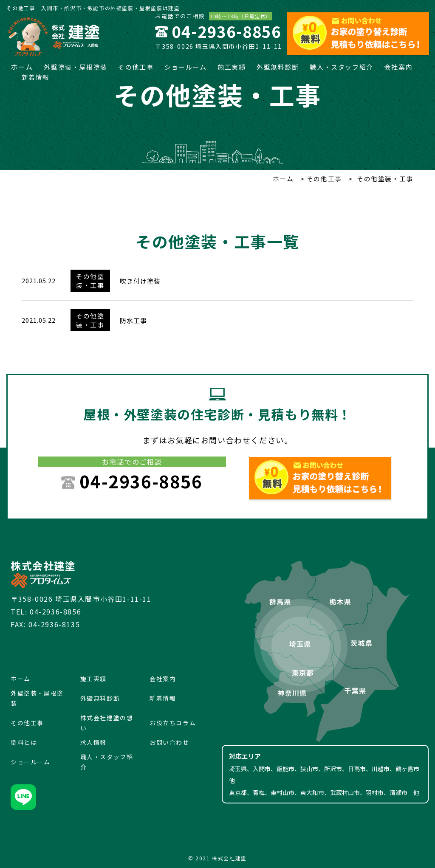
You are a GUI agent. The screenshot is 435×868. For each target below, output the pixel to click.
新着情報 (36, 77)
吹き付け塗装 (140, 281)
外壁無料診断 (278, 67)
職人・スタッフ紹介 (341, 67)
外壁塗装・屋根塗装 (75, 67)
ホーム (22, 67)
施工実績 (232, 67)
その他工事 (136, 67)
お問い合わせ (169, 742)
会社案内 (398, 67)
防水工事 (133, 320)
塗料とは (24, 742)
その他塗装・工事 (90, 281)
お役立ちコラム (173, 723)
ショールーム (186, 67)
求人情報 (93, 742)
